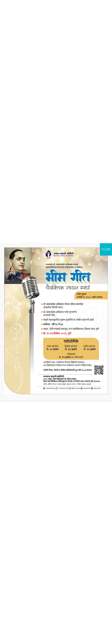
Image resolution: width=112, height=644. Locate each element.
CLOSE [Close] (106, 249)
